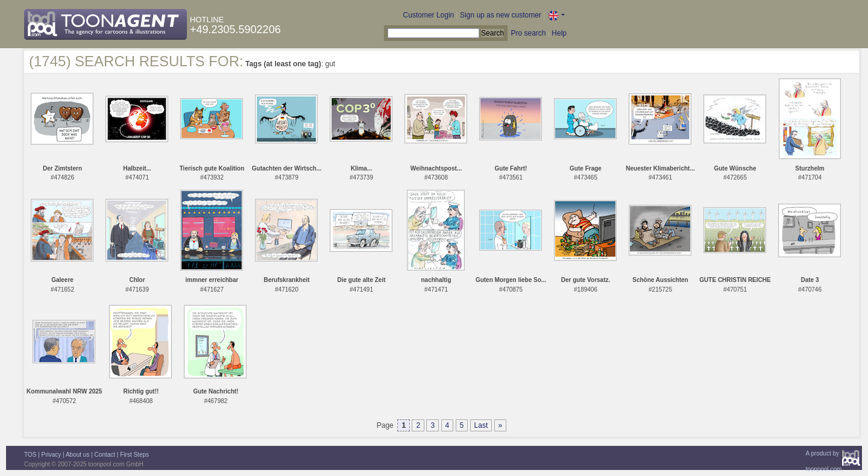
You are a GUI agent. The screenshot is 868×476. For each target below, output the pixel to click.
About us (77, 455)
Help (559, 33)
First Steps (134, 455)
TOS (30, 455)
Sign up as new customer (501, 15)
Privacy (52, 455)
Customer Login (429, 15)
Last (481, 425)
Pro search (528, 33)
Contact (105, 455)
